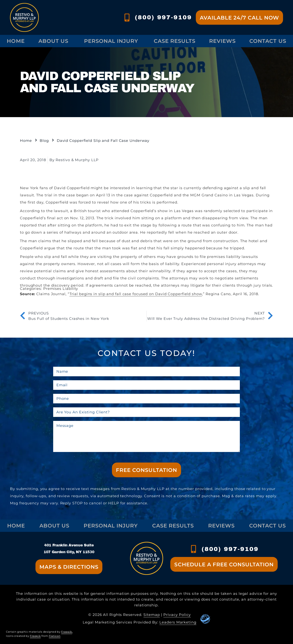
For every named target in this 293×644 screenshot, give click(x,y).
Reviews (222, 41)
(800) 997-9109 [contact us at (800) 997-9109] (163, 17)
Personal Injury (112, 41)
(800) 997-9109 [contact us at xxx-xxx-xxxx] (230, 549)
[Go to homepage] (24, 17)
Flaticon (55, 636)
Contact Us (268, 526)
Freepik (67, 632)
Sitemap (152, 615)
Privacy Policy (177, 615)
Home (16, 41)
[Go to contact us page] (239, 18)
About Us (54, 41)
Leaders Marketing (178, 622)
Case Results (175, 41)
